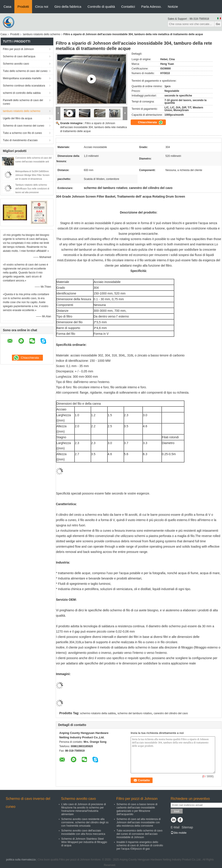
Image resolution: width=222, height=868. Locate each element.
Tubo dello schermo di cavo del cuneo (25, 71)
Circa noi (42, 7)
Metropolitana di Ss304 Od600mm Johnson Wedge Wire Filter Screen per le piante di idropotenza (32, 175)
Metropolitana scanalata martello (22, 78)
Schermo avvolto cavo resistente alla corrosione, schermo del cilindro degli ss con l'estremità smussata (85, 822)
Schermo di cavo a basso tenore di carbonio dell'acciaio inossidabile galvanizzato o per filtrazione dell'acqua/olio (137, 809)
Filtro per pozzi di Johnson (18, 49)
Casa (7, 7)
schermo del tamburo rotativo (135, 713)
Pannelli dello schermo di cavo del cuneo (23, 102)
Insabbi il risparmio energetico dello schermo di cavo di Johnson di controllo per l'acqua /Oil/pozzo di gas (140, 845)
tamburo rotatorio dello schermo (41, 34)
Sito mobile (179, 833)
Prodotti (23, 7)
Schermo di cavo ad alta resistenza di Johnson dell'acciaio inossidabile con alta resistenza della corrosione (139, 822)
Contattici (128, 7)
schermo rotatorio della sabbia (98, 713)
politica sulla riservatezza (21, 860)
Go (218, 24)
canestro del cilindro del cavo (171, 713)
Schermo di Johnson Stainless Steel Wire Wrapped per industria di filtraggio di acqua (84, 842)
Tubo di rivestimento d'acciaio (20, 140)
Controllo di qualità (101, 7)
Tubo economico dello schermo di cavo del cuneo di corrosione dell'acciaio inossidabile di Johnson (140, 834)
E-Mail (175, 827)
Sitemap (187, 827)
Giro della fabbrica (68, 7)
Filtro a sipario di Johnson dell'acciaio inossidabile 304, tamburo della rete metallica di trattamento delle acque (94, 127)
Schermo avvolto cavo (16, 64)
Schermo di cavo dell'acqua (19, 56)
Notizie (173, 7)
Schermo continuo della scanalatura (24, 86)
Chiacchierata (150, 122)
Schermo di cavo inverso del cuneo (24, 126)
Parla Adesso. (151, 7)
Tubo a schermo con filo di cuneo (22, 133)
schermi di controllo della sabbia (22, 93)
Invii (177, 811)
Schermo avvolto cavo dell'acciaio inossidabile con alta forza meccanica (83, 832)
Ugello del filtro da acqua (17, 118)
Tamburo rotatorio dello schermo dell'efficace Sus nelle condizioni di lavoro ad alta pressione (32, 189)
